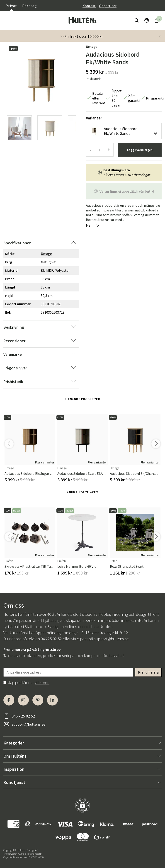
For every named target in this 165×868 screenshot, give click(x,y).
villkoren (42, 683)
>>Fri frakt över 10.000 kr (82, 36)
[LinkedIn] (52, 700)
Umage (92, 46)
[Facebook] (9, 700)
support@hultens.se (111, 639)
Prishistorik (94, 79)
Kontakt (89, 6)
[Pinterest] (38, 700)
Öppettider (108, 6)
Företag (30, 6)
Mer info (92, 225)
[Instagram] (23, 700)
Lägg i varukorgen (140, 150)
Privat (11, 6)
